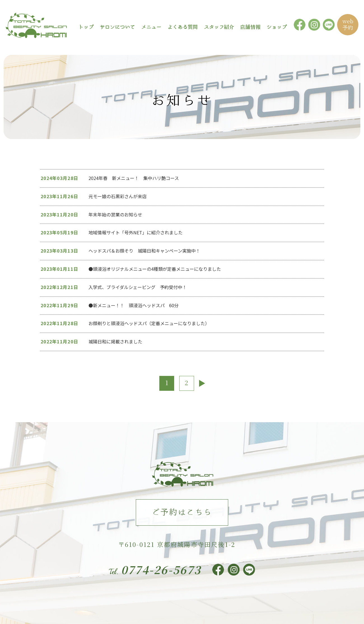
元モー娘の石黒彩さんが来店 (118, 196)
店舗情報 (250, 27)
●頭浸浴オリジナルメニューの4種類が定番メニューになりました (155, 269)
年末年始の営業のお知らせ (115, 214)
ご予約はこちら (182, 512)
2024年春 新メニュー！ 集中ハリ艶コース (134, 178)
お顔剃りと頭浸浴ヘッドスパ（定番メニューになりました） (149, 323)
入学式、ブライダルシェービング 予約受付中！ (138, 287)
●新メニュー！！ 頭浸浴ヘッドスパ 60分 (136, 305)
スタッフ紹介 (219, 27)
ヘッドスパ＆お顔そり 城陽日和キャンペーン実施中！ (144, 251)
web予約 (348, 24)
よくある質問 (183, 27)
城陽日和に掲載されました (115, 341)
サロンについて (117, 27)
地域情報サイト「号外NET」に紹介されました (136, 232)
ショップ (277, 27)
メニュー (151, 27)
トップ (86, 27)
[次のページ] (202, 383)
